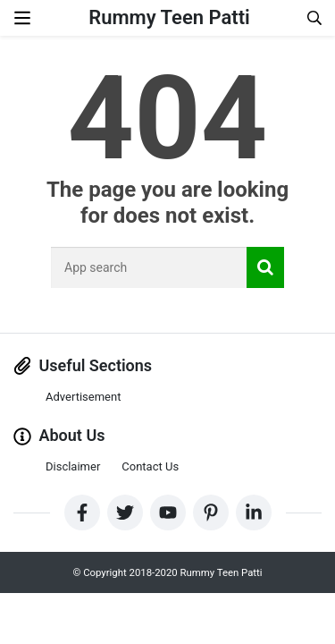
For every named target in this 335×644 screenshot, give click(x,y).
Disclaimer (73, 466)
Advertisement (83, 397)
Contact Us (150, 466)
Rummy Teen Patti (169, 17)
